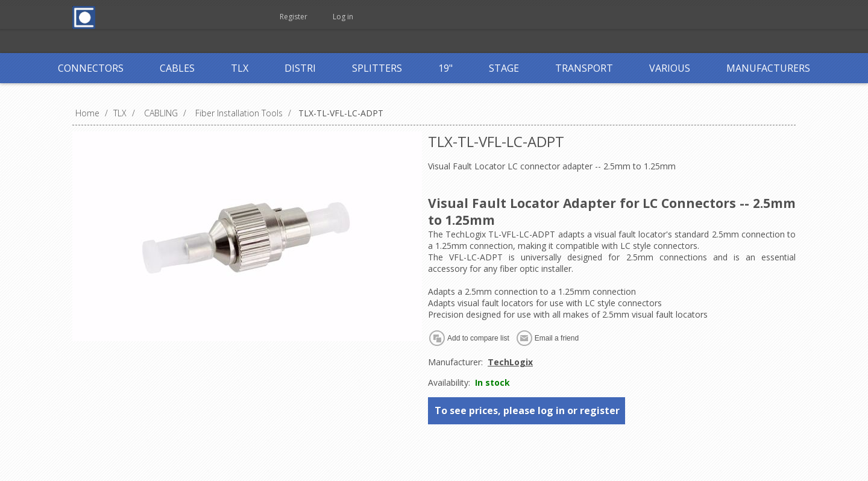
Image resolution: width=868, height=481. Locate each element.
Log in (343, 17)
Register (294, 17)
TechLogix (510, 362)
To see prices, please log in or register (527, 410)
